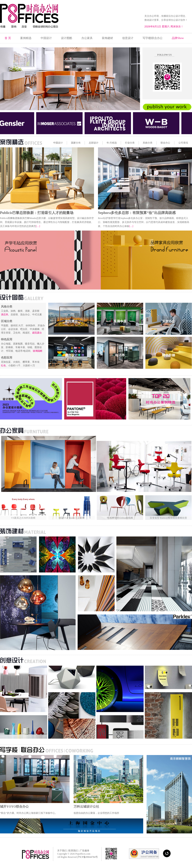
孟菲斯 (36, 311)
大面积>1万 (29, 366)
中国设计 (46, 38)
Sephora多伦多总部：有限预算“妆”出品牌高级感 (137, 213)
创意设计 (128, 38)
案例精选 (26, 38)
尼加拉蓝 (6, 362)
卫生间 (17, 333)
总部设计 (94, 143)
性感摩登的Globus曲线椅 (120, 518)
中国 (56, 143)
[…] (38, 226)
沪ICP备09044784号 (87, 857)
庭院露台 (37, 333)
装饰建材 (107, 38)
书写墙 (9, 351)
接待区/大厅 (17, 326)
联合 (163, 143)
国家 (73, 143)
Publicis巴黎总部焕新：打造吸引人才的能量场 (37, 213)
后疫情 (14, 315)
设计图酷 (67, 38)
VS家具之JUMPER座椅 (23, 518)
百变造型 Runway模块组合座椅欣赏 (168, 518)
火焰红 (17, 362)
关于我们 (62, 851)
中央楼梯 (35, 329)
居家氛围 (18, 344)
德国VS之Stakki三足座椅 (72, 518)
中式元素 (37, 315)
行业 (127, 143)
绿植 (30, 347)
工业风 (5, 311)
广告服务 (84, 851)
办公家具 (87, 38)
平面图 (5, 326)
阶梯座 (9, 347)
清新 (27, 311)
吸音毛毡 (30, 344)
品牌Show (178, 38)
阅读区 (26, 333)
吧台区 (24, 329)
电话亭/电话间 (23, 351)
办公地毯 (6, 344)
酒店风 (5, 315)
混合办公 (25, 315)
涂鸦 (13, 311)
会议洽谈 (13, 329)
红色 (3, 366)
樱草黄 (26, 362)
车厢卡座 (20, 347)
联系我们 (73, 851)
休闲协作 (30, 326)
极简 (20, 311)
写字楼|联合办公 (153, 38)
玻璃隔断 (38, 351)
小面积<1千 (14, 366)
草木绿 (36, 362)
